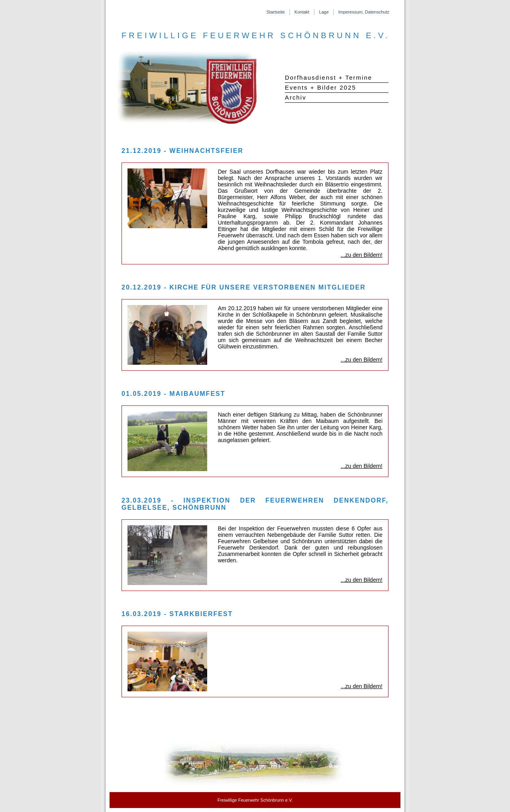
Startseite (275, 12)
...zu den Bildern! (362, 255)
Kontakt (302, 12)
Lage (324, 12)
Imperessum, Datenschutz (364, 12)
